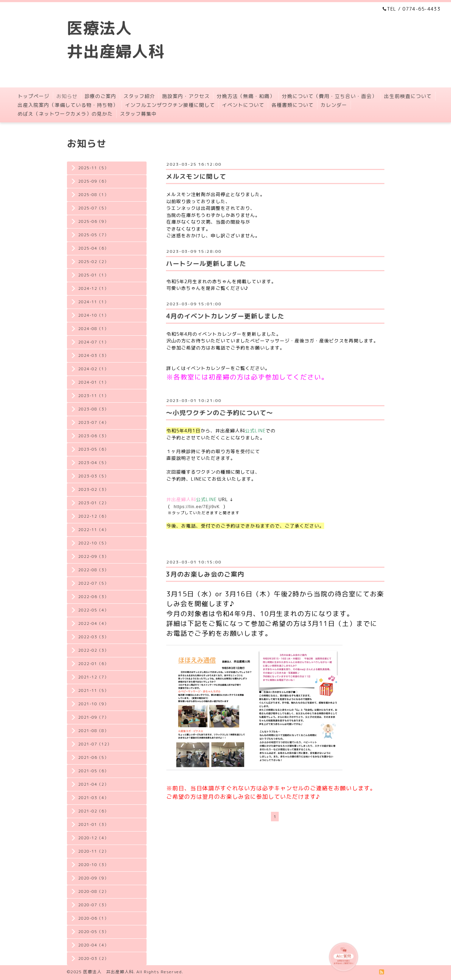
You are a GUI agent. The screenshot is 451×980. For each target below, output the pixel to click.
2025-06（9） (93, 221)
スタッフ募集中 (138, 114)
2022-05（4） (93, 610)
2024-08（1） (93, 329)
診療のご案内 (100, 96)
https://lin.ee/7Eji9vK (197, 507)
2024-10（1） (93, 315)
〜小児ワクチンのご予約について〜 (220, 413)
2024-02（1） (93, 369)
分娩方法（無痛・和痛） (246, 96)
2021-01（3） (93, 824)
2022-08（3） (93, 570)
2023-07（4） (93, 422)
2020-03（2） (93, 958)
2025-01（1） (93, 275)
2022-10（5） (93, 543)
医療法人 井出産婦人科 (108, 972)
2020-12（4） (93, 838)
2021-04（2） (93, 784)
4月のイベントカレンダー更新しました (225, 316)
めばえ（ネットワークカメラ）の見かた (65, 114)
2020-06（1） (93, 918)
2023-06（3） (93, 436)
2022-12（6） (93, 516)
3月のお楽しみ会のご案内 (205, 574)
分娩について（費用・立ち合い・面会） (329, 96)
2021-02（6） (93, 811)
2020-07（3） (93, 905)
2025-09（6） (93, 181)
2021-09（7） (93, 717)
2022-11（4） (93, 530)
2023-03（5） (93, 476)
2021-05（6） (93, 771)
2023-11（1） (93, 396)
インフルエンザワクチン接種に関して (170, 105)
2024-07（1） (93, 342)
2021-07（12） (95, 744)
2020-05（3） (93, 932)
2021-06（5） (93, 757)
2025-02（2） (93, 262)
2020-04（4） (93, 945)
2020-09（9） (93, 878)
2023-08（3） (93, 409)
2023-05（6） (93, 449)
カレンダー (334, 105)
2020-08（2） (93, 891)
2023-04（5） (93, 463)
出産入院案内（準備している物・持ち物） (68, 105)
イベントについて (243, 105)
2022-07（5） (93, 583)
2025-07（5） (93, 208)
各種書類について (292, 105)
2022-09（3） (93, 556)
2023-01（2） (93, 503)
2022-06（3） (93, 597)
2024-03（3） (93, 355)
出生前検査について (408, 96)
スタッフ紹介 (139, 96)
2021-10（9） (93, 704)
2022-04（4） (93, 623)
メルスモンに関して (196, 176)
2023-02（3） (93, 489)
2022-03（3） (93, 637)
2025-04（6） (93, 248)
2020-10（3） (93, 865)
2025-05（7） (93, 235)
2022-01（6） (93, 664)
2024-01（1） (93, 382)
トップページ (33, 96)
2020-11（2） (93, 851)
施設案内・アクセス (186, 96)
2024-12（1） (93, 288)
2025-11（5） (93, 168)
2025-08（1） (93, 195)
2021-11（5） (93, 690)
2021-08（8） (93, 731)
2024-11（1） (93, 302)
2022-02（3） (93, 650)
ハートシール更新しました (206, 264)
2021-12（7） (93, 677)
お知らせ (67, 96)
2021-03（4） (93, 798)
